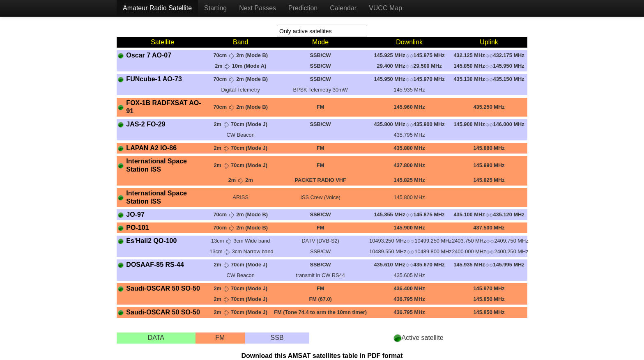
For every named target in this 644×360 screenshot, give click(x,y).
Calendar (343, 8)
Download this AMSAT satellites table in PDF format (322, 356)
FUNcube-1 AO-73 (154, 79)
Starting (215, 8)
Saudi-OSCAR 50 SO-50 (163, 288)
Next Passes (258, 8)
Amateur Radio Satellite (157, 8)
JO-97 (135, 214)
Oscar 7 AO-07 (149, 55)
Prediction (303, 8)
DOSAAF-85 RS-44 (155, 265)
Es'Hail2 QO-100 (151, 241)
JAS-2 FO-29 (146, 124)
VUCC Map (385, 8)
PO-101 (137, 228)
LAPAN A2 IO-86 (151, 148)
